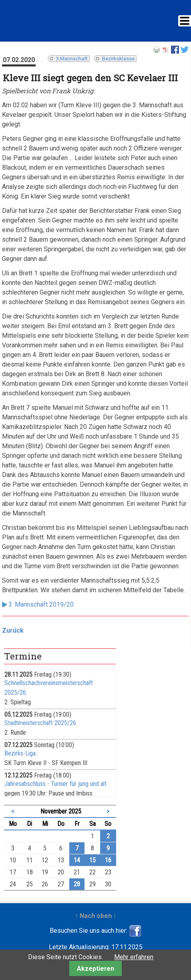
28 (77, 884)
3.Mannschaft (72, 59)
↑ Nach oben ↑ (96, 916)
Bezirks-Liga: (21, 753)
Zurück (13, 630)
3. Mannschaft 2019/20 (41, 604)
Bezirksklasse (118, 59)
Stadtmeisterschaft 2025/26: (41, 723)
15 (92, 860)
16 (108, 860)
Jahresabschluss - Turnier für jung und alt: (56, 784)
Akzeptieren (95, 969)
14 (77, 860)
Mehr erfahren (134, 957)
